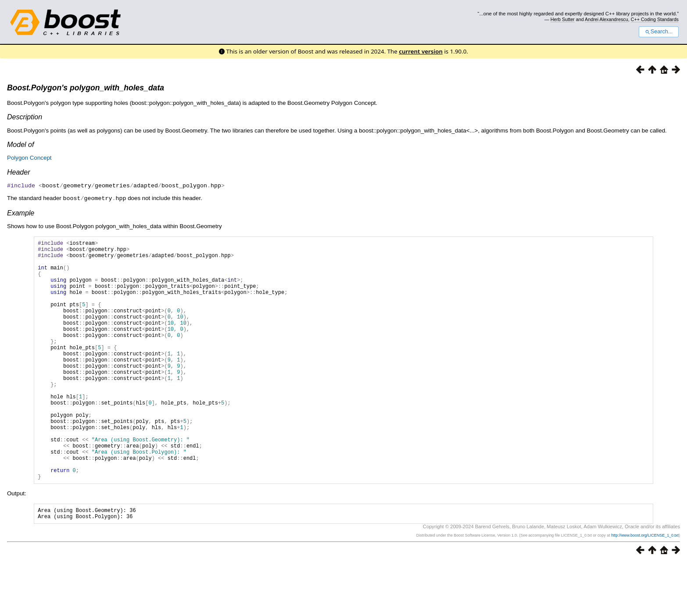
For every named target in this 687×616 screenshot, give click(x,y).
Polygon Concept (29, 158)
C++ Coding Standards (655, 19)
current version (421, 51)
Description (25, 117)
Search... (659, 32)
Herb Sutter (563, 19)
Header (18, 172)
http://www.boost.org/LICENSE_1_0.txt (645, 588)
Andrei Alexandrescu (606, 19)
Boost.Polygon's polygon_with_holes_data (86, 88)
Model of (20, 145)
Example (21, 212)
